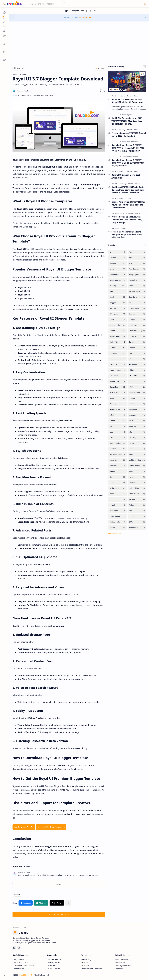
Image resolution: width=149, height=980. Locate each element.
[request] (4, 60)
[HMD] (137, 387)
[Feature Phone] (117, 370)
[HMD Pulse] (117, 393)
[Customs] (117, 331)
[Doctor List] (137, 336)
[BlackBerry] (137, 297)
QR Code (120, 969)
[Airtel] (137, 258)
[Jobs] (117, 432)
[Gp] (137, 381)
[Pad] (117, 499)
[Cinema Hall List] (117, 325)
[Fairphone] (137, 365)
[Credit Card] (137, 325)
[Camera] (137, 314)
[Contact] (4, 36)
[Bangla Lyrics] (127, 115)
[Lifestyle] (117, 449)
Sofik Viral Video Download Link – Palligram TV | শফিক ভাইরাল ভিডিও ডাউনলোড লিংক (127, 235)
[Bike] (117, 291)
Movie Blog (87, 959)
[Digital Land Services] (117, 336)
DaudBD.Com (26, 975)
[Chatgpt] (137, 320)
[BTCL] (137, 303)
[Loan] (137, 449)
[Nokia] (137, 477)
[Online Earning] (117, 488)
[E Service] (117, 348)
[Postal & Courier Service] (117, 516)
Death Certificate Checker (24, 966)
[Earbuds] (137, 348)
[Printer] (137, 516)
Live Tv (85, 962)
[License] (137, 443)
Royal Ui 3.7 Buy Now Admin (51, 827)
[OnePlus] (137, 483)
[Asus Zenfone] (137, 269)
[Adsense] (117, 258)
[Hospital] (137, 398)
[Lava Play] (137, 438)
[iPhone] (117, 421)
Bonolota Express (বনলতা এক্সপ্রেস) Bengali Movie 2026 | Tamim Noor (127, 101)
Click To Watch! (85, 18)
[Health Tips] (117, 387)
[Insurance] (137, 415)
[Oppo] (117, 494)
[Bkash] (117, 297)
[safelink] (4, 44)
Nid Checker (19, 969)
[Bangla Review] (127, 96)
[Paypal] (117, 505)
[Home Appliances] (137, 393)
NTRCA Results (54, 969)
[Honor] (117, 398)
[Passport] (137, 499)
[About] (4, 31)
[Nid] (117, 477)
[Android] (117, 263)
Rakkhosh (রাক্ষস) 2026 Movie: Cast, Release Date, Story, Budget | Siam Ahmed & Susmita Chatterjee (128, 190)
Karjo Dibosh (19, 959)
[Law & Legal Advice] (117, 443)
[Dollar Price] (117, 342)
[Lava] (117, 438)
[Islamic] (137, 421)
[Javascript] (137, 426)
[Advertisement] (79, 43)
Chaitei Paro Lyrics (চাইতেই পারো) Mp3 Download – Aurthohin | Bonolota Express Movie (128, 205)
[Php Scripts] (117, 511)
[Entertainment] (128, 157)
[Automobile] (117, 275)
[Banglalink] (137, 280)
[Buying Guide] (137, 308)
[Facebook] (117, 365)
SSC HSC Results (55, 959)
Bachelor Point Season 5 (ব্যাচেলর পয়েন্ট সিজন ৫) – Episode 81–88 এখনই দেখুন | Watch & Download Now (128, 148)
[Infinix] (117, 415)
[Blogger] (65, 11)
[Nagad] (117, 471)
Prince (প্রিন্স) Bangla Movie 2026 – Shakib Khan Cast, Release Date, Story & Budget (127, 220)
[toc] (4, 52)
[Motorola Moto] (137, 466)
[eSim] (137, 359)
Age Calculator (122, 959)
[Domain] (137, 342)
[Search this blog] (47, 4)
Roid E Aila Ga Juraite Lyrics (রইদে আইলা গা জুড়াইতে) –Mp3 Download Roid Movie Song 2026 (127, 121)
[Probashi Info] (117, 522)
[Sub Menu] (4, 17)
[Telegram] (19, 948)
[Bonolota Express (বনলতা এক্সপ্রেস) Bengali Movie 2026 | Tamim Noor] (127, 82)
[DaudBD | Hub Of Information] (14, 4)
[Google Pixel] (117, 381)
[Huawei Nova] (117, 409)
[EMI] (137, 353)
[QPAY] (137, 522)
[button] (4, 4)
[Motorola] (117, 466)
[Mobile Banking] (137, 460)
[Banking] (117, 286)
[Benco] (137, 286)
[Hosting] (117, 404)
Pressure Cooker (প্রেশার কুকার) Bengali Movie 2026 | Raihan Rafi (129, 134)
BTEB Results (53, 966)
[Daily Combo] (137, 331)
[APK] (137, 263)
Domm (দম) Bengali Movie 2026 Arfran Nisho (126, 176)
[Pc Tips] (137, 505)
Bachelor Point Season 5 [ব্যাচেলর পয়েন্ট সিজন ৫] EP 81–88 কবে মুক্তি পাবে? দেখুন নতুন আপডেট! (128, 163)
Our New (86, 966)
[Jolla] (137, 432)
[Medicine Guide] (117, 454)
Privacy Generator (123, 966)
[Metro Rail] (117, 460)
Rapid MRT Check (21, 962)
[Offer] (117, 483)
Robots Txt (121, 962)
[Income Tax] (137, 409)
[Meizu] (137, 454)
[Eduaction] (117, 353)
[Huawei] (137, 404)
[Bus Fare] (117, 308)
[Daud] (24, 91)
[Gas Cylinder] (117, 376)
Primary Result (54, 962)
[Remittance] (137, 528)
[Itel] (117, 426)
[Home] (4, 12)
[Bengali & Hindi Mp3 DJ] (81, 11)
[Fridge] (137, 370)
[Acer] (137, 252)
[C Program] (117, 314)
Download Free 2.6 (24, 827)
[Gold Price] (137, 376)
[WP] (95, 11)
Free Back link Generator (92, 969)
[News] (136, 96)
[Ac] (117, 252)
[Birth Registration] (137, 291)
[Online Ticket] (137, 488)
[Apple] (117, 269)
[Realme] (117, 528)
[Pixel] (137, 511)
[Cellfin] (117, 320)
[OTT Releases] (137, 494)
